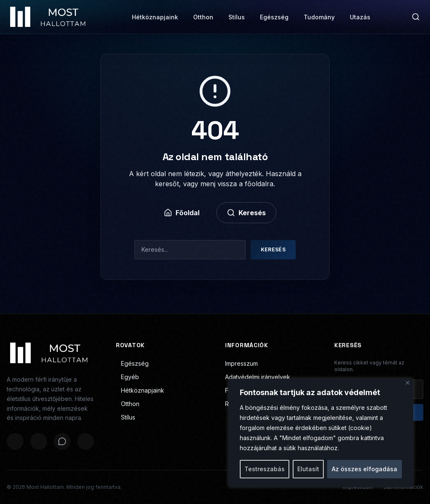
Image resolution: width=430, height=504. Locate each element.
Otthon (203, 17)
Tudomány (319, 17)
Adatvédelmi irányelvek (258, 377)
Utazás (360, 17)
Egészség (274, 17)
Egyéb (127, 377)
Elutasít (308, 469)
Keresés (246, 213)
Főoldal (182, 213)
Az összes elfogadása (364, 469)
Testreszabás (265, 469)
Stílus (237, 17)
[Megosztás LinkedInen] (86, 441)
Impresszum (241, 363)
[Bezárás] (408, 383)
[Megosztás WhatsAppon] (62, 441)
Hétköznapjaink (155, 17)
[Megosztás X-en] (39, 441)
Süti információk (403, 487)
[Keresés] (416, 17)
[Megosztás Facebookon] (15, 441)
